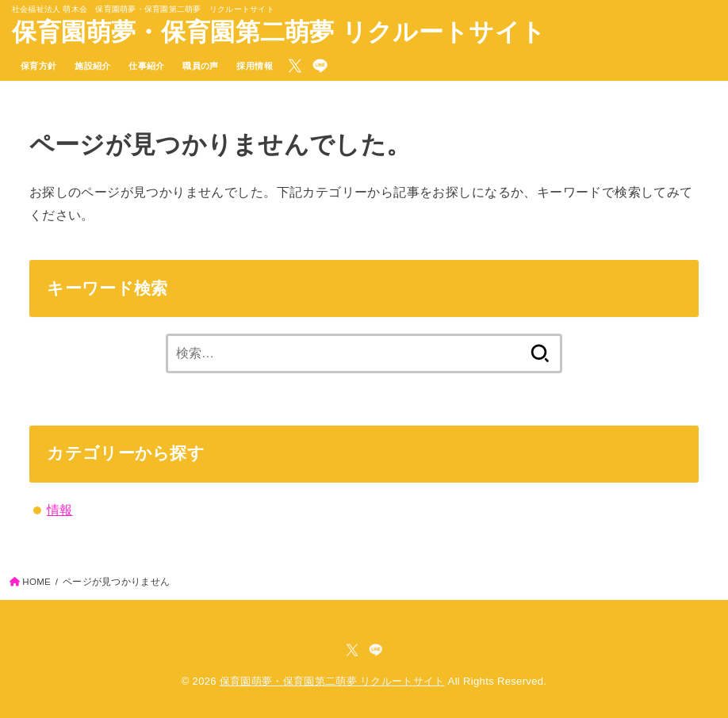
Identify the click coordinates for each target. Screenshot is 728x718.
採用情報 (255, 66)
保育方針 (39, 66)
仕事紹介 (147, 66)
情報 (60, 510)
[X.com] (295, 66)
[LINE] (320, 66)
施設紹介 (93, 66)
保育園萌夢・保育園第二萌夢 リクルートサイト (279, 32)
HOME (36, 582)
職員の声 (201, 66)
